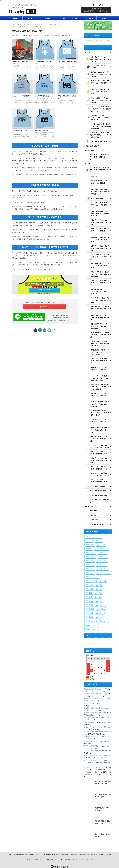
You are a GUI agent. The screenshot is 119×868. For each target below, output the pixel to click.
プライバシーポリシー (46, 854)
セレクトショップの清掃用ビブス (94, 765)
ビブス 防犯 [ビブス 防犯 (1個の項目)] (89, 618)
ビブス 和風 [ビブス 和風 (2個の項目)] (99, 586)
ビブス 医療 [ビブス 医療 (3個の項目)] (99, 582)
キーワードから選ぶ (59, 18)
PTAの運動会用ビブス (91, 715)
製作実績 (74, 18)
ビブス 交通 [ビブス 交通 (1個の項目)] (103, 578)
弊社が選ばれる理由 (33, 854)
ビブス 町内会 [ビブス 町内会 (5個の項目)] (89, 602)
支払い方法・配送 (84, 854)
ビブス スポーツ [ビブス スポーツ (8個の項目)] (90, 566)
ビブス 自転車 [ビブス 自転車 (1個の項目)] (100, 610)
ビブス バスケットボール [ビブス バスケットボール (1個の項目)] (104, 570)
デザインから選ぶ (45, 18)
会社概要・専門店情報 (20, 854)
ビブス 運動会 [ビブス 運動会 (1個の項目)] (89, 614)
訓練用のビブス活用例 (42, 130)
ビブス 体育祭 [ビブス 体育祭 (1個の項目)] (89, 582)
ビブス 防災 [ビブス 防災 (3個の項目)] (99, 614)
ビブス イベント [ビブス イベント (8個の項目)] (103, 554)
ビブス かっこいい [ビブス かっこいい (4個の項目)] (90, 550)
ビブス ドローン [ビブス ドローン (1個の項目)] (90, 570)
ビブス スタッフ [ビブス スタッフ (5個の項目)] (102, 562)
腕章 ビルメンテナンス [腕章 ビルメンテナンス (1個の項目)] (92, 626)
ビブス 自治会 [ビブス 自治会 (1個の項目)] (101, 606)
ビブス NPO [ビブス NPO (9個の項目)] (99, 538)
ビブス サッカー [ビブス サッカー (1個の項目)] (90, 562)
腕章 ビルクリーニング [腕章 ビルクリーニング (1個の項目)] (92, 622)
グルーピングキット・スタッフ (93, 689)
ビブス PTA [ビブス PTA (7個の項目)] (89, 546)
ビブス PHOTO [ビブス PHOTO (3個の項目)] (90, 542)
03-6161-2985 (96, 5)
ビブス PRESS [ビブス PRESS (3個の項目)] (101, 542)
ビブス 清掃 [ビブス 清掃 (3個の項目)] (99, 598)
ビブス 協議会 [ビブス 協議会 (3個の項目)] (89, 586)
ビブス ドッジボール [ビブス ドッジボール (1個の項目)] (103, 566)
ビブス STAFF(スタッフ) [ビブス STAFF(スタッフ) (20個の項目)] (101, 546)
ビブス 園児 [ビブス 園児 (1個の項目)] (89, 590)
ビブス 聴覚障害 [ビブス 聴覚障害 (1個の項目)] (90, 606)
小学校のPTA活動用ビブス (43, 96)
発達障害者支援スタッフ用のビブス (95, 706)
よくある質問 (89, 18)
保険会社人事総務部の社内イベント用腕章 (97, 687)
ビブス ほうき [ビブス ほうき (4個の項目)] (102, 550)
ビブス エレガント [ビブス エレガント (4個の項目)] (102, 558)
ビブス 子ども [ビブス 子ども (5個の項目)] (99, 590)
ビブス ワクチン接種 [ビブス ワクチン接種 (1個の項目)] (91, 578)
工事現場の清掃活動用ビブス (93, 743)
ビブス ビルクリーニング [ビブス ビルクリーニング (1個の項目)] (92, 574)
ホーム (10, 854)
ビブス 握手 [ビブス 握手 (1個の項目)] (98, 594)
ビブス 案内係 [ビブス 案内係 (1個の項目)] (89, 598)
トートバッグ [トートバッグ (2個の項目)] (89, 538)
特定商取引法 (74, 854)
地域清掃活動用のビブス (91, 734)
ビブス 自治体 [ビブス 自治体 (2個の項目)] (89, 610)
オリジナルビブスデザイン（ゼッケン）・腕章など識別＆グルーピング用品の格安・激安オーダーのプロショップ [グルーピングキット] (59, 859)
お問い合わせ (45, 307)
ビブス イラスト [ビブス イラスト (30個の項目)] (90, 558)
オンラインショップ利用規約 (61, 854)
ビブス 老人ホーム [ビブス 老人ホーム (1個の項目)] (101, 602)
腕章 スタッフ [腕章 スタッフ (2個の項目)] (104, 618)
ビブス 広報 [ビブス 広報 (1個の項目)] (89, 594)
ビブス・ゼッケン (44, 290)
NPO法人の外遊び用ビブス (92, 769)
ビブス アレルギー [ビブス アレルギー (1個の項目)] (90, 554)
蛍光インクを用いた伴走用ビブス (94, 696)
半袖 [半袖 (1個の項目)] (96, 618)
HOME (15, 18)
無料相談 (104, 18)
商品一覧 (30, 18)
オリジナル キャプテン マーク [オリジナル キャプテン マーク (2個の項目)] (94, 534)
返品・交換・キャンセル (97, 854)
